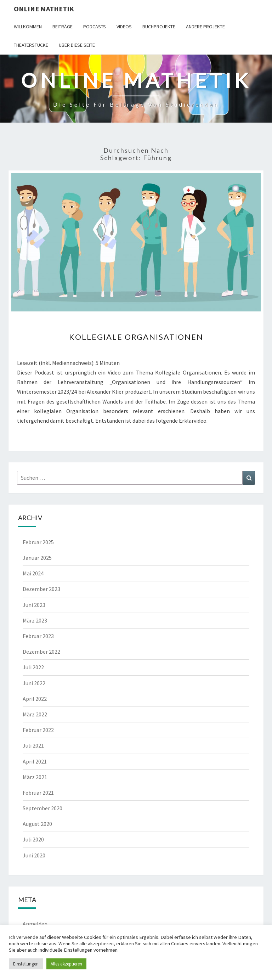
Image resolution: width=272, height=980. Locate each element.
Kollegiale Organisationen (136, 337)
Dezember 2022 (41, 652)
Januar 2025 (37, 558)
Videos (124, 27)
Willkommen (28, 27)
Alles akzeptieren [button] (66, 964)
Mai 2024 (33, 573)
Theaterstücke (31, 45)
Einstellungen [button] (26, 964)
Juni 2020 (34, 855)
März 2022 (35, 714)
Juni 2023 (34, 605)
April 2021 (35, 761)
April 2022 (35, 699)
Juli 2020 (33, 839)
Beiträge (63, 27)
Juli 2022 (33, 667)
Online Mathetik (44, 9)
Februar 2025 (38, 542)
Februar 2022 (38, 730)
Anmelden (35, 924)
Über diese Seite (77, 45)
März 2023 (35, 620)
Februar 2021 (38, 793)
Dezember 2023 (41, 589)
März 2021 (35, 777)
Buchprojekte (159, 27)
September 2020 (42, 808)
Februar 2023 (38, 636)
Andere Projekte (205, 27)
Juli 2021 (33, 745)
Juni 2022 (34, 683)
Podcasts (95, 27)
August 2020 (37, 824)
